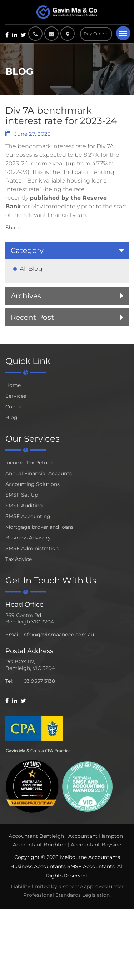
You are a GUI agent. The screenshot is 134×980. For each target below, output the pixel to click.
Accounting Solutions (33, 484)
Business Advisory (28, 538)
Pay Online (96, 34)
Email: (13, 635)
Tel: (9, 681)
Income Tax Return (29, 463)
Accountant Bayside (96, 845)
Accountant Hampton (96, 836)
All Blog (31, 269)
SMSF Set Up (22, 495)
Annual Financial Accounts (39, 473)
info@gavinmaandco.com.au (58, 635)
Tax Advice (19, 559)
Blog (11, 417)
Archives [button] (26, 296)
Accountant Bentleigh (36, 836)
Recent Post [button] (32, 317)
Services (16, 396)
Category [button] (27, 250)
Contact (15, 407)
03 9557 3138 (39, 681)
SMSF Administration (32, 548)
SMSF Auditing (24, 506)
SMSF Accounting (28, 516)
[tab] (67, 250)
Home (13, 385)
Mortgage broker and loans (39, 527)
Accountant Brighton (40, 845)
